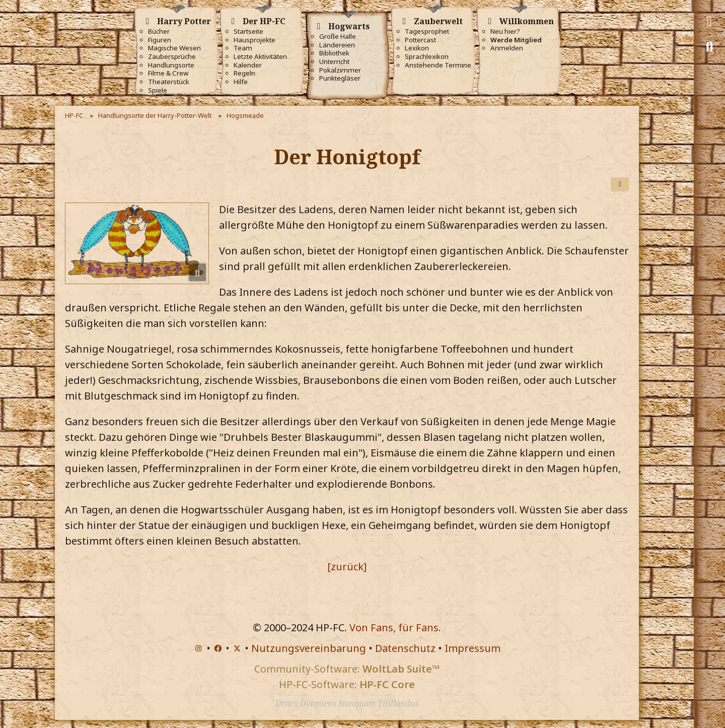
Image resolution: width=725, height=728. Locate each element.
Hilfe (241, 82)
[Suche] (709, 47)
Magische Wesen (174, 48)
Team (243, 48)
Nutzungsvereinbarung (309, 648)
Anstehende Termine (438, 65)
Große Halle (338, 37)
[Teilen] (620, 184)
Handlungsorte (171, 65)
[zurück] (347, 567)
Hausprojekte (255, 40)
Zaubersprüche (172, 57)
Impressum (473, 648)
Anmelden (507, 48)
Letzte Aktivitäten (260, 57)
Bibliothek (334, 53)
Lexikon (417, 48)
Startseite (248, 31)
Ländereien (337, 45)
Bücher (159, 31)
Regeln (244, 73)
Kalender (248, 65)
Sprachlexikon (427, 57)
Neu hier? (505, 31)
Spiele (158, 90)
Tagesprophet (427, 31)
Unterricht (334, 62)
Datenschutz (405, 648)
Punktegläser (340, 78)
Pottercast (420, 40)
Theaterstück (169, 82)
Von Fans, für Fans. (395, 627)
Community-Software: (347, 669)
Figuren (160, 40)
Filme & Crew (168, 73)
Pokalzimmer (340, 70)
